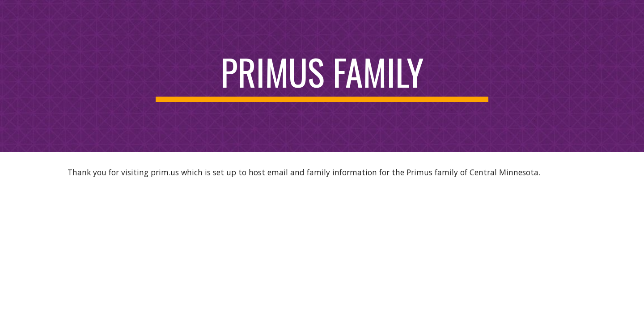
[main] (322, 76)
